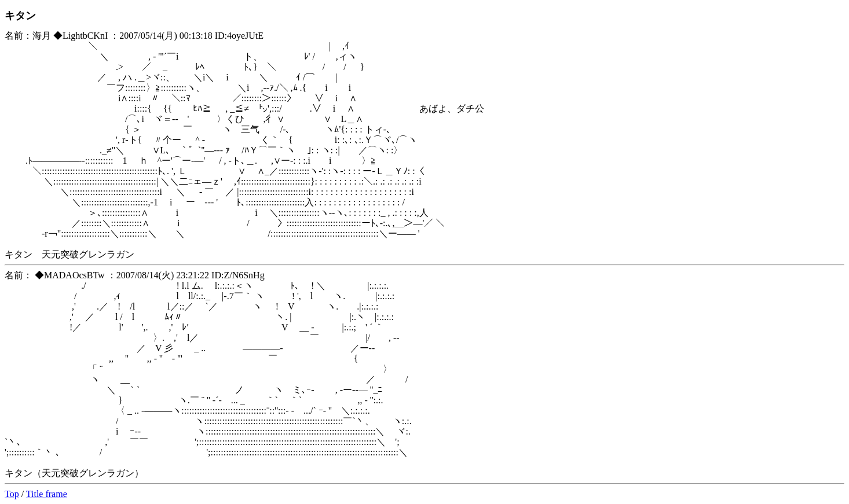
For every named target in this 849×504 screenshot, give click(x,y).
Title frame (47, 494)
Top (12, 494)
